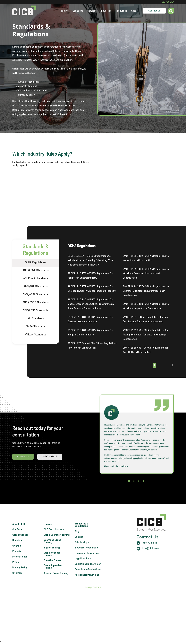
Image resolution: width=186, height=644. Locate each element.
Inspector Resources (86, 556)
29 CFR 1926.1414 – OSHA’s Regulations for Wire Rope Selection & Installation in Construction (146, 274)
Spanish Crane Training (56, 582)
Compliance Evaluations (88, 578)
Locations (78, 11)
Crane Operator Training (57, 544)
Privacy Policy (20, 576)
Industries (106, 11)
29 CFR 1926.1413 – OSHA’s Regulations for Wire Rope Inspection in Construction (146, 306)
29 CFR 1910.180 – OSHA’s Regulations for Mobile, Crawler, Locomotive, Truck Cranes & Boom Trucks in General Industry (91, 304)
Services (92, 11)
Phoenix (17, 560)
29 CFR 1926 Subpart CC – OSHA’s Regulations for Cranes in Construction (92, 346)
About (134, 11)
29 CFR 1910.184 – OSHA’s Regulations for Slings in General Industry (90, 333)
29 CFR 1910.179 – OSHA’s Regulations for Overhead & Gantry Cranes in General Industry (92, 289)
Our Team (17, 538)
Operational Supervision (88, 573)
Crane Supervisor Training (53, 575)
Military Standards (36, 335)
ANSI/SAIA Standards (36, 279)
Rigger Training (52, 556)
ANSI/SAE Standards (36, 287)
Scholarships (82, 551)
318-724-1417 (168, 2)
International (20, 565)
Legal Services (83, 567)
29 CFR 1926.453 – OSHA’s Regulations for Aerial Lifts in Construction (145, 350)
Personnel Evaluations (87, 584)
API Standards (36, 319)
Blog (77, 540)
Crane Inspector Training (52, 563)
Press (16, 571)
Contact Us (154, 11)
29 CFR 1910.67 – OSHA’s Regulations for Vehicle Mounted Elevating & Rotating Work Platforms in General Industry (90, 261)
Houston (17, 549)
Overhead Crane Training (52, 550)
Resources (121, 11)
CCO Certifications (54, 538)
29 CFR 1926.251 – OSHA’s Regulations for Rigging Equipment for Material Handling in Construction (145, 335)
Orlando (17, 555)
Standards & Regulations (81, 534)
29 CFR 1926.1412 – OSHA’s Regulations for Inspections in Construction (146, 258)
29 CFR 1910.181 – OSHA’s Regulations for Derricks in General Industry (90, 320)
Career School (20, 544)
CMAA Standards (36, 327)
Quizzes (79, 546)
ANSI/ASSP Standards (36, 295)
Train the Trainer (52, 569)
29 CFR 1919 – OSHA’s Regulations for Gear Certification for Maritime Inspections (146, 320)
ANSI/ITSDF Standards (36, 303)
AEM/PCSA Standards (36, 311)
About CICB (19, 533)
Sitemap (17, 582)
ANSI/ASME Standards (36, 271)
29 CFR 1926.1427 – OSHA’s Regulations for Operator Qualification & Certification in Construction (146, 291)
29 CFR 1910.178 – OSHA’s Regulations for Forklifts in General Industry (90, 276)
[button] (129, 483)
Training (64, 11)
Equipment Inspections (87, 562)
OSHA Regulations (36, 263)
